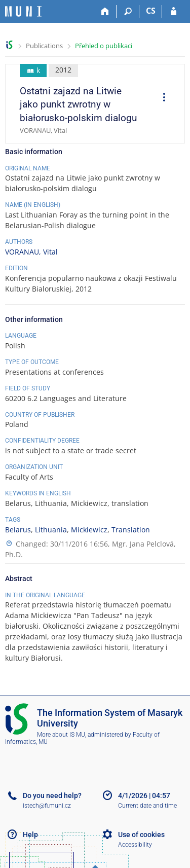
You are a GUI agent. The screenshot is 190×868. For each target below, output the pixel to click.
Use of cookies (141, 835)
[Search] (128, 12)
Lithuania (51, 530)
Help (30, 835)
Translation (131, 530)
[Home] (105, 12)
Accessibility (135, 845)
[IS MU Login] (174, 12)
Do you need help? (52, 795)
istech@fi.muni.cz (47, 806)
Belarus (18, 530)
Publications (44, 46)
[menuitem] (161, 98)
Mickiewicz (89, 530)
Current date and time (147, 806)
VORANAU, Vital (31, 252)
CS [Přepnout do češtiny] (151, 11)
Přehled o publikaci (104, 46)
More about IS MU (61, 735)
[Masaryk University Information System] (23, 11)
